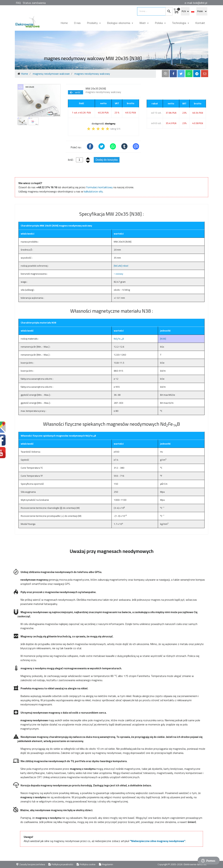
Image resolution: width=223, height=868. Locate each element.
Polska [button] (159, 23)
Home (64, 23)
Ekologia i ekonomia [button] (119, 23)
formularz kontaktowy (99, 187)
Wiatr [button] (143, 23)
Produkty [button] (93, 23)
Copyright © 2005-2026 (170, 864)
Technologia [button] (179, 23)
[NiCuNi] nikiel (121, 266)
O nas (77, 23)
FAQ (18, 3)
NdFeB (119, 339)
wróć (75, 92)
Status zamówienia (34, 3)
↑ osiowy (118, 274)
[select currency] (185, 11)
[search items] (151, 11)
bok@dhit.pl (200, 3)
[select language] (202, 11)
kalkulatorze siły (93, 191)
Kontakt (200, 23)
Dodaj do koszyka (107, 160)
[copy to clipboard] (165, 74)
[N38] (163, 339)
